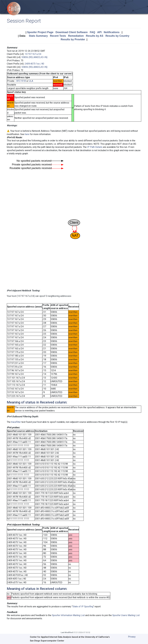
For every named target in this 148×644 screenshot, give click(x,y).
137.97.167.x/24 (33, 54)
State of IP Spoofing (83, 607)
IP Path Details (95, 147)
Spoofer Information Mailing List (68, 615)
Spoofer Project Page (40, 32)
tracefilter (16, 422)
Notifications (112, 32)
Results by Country (117, 36)
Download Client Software (72, 32)
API (99, 32)
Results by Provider (73, 39)
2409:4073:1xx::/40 (34, 64)
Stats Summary (38, 36)
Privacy (132, 637)
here (27, 134)
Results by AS (95, 36)
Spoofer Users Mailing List (126, 615)
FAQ (92, 32)
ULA (31, 81)
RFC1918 (21, 81)
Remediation (76, 36)
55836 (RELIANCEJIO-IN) (34, 57)
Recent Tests (58, 36)
